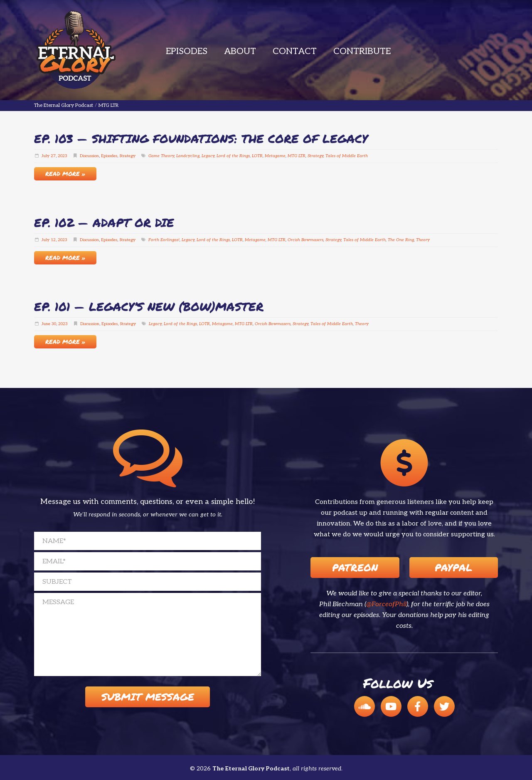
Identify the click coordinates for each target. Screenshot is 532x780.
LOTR (257, 156)
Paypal (453, 567)
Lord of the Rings (233, 156)
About (240, 51)
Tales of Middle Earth (347, 156)
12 (53, 240)
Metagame (275, 156)
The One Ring (401, 240)
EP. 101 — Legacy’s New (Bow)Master (149, 306)
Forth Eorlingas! (164, 240)
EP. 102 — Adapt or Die (104, 222)
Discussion (89, 156)
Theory (423, 240)
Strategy (127, 156)
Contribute (362, 51)
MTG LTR (297, 156)
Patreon (355, 567)
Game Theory (161, 156)
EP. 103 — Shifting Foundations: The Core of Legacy (201, 138)
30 (54, 324)
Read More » (65, 173)
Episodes (187, 51)
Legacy (208, 156)
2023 (63, 156)
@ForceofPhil (386, 604)
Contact (295, 51)
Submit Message (148, 697)
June (46, 324)
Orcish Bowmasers (305, 240)
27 (53, 156)
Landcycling (188, 156)
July (46, 156)
